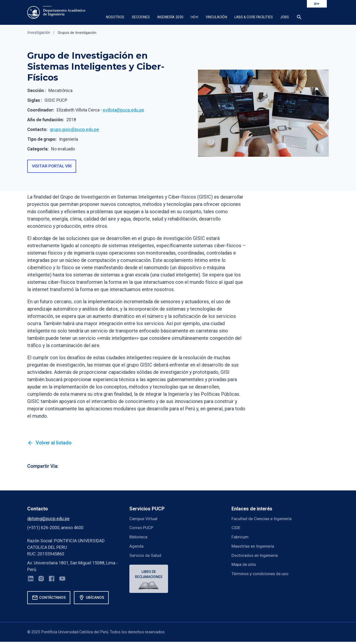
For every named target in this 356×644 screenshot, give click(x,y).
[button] (299, 18)
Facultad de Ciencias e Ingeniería (263, 520)
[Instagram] (42, 581)
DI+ (317, 4)
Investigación (39, 32)
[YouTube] (64, 581)
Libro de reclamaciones (149, 575)
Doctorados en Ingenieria (256, 556)
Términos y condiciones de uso (262, 574)
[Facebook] (53, 581)
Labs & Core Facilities (254, 17)
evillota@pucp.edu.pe (124, 110)
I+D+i (195, 17)
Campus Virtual (144, 520)
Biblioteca (139, 538)
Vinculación (216, 17)
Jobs (285, 17)
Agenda (137, 547)
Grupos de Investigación (78, 32)
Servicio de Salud (146, 556)
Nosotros (115, 17)
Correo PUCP (142, 529)
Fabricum (240, 538)
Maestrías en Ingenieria (254, 547)
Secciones (141, 17)
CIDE (236, 529)
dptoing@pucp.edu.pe (48, 520)
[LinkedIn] (31, 581)
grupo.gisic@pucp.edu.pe (74, 129)
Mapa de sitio (244, 565)
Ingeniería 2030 (170, 17)
